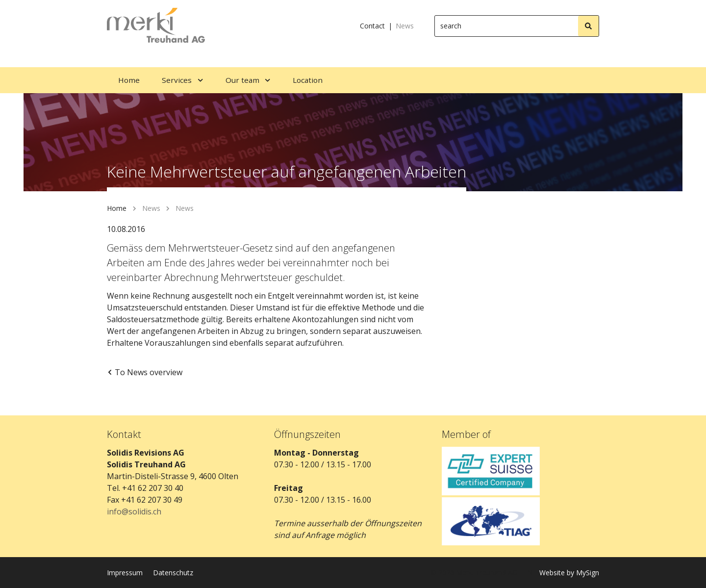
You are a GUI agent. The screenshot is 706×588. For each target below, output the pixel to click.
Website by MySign (569, 573)
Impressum (125, 573)
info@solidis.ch (134, 511)
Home (117, 208)
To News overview (145, 372)
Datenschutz (173, 573)
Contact (372, 26)
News (405, 26)
